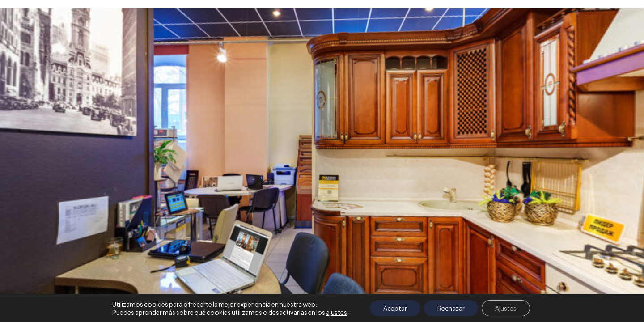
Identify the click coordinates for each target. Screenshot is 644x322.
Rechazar (451, 308)
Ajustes (506, 308)
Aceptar (395, 308)
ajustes (337, 312)
